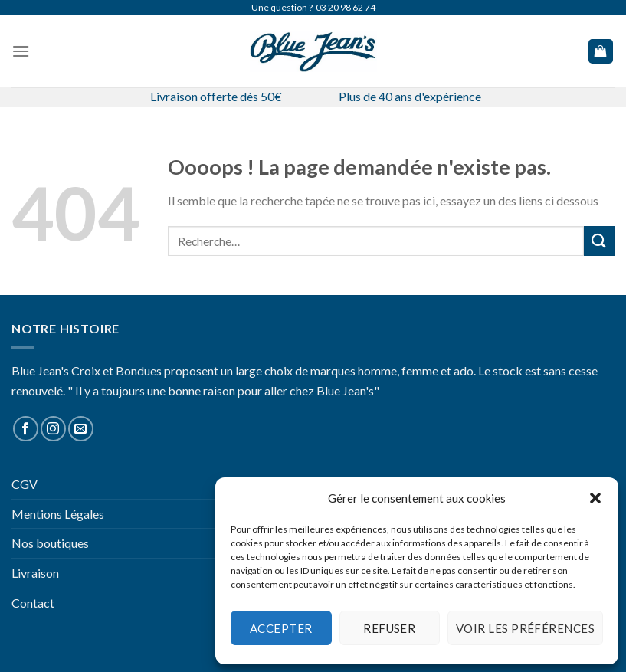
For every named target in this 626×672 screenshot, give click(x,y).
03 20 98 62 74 (346, 7)
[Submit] (599, 241)
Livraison (35, 573)
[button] (595, 498)
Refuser (389, 628)
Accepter (281, 628)
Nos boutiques (50, 543)
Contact (33, 603)
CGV (25, 484)
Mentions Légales (58, 514)
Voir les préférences (525, 628)
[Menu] (21, 51)
